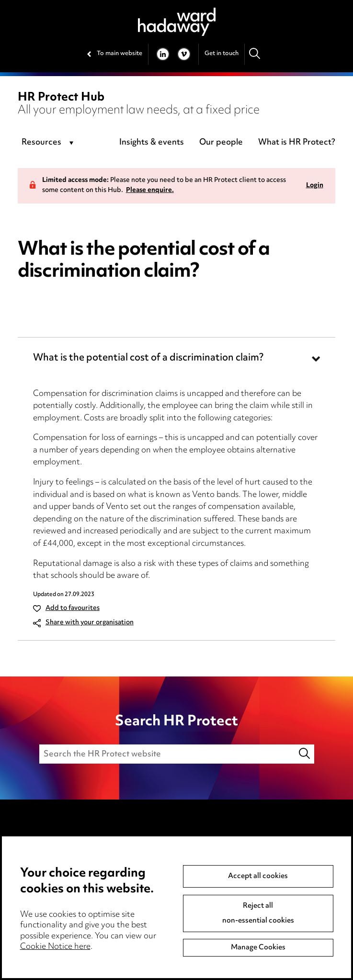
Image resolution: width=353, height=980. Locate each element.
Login (315, 186)
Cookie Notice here (55, 947)
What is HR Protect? (297, 143)
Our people (221, 143)
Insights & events (152, 143)
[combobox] (49, 143)
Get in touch (222, 54)
